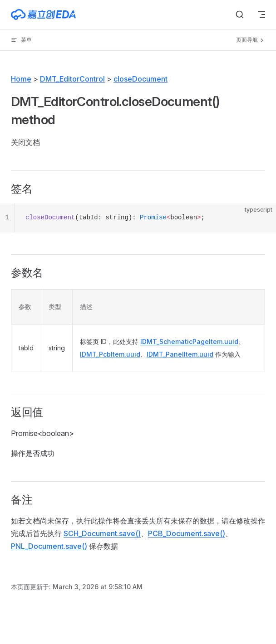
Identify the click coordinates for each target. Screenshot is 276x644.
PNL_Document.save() (49, 546)
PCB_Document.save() (187, 533)
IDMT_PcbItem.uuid (110, 354)
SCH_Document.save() (102, 533)
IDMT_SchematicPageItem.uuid (189, 341)
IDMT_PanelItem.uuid (180, 354)
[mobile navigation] (261, 15)
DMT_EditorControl (72, 79)
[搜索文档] (240, 15)
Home (21, 79)
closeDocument (140, 79)
